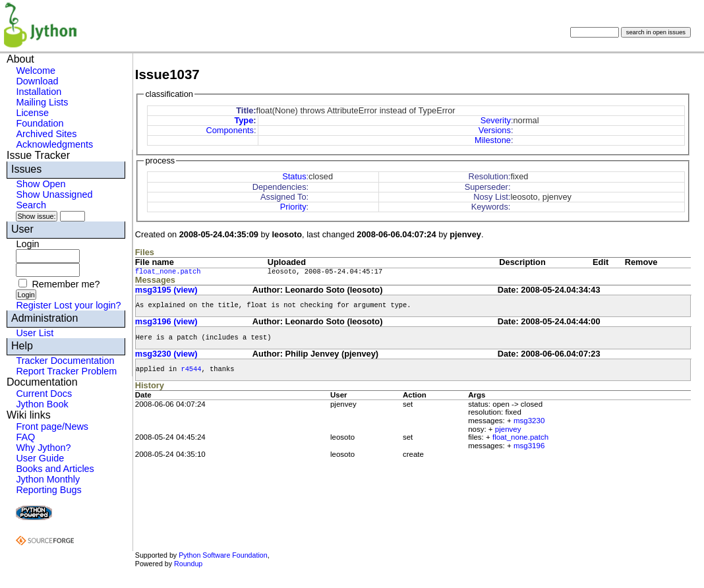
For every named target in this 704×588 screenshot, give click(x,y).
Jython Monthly (48, 479)
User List (35, 333)
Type (244, 120)
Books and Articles (55, 469)
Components (230, 130)
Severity (496, 120)
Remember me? (66, 284)
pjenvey (508, 429)
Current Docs (44, 394)
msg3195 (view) (166, 290)
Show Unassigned (54, 194)
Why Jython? (43, 448)
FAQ (25, 437)
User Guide (40, 458)
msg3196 (529, 446)
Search (31, 205)
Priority (293, 207)
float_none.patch (168, 272)
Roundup (188, 564)
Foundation (40, 123)
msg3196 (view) (166, 321)
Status (294, 176)
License (32, 113)
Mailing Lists (42, 102)
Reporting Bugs (48, 490)
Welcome (36, 71)
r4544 (191, 369)
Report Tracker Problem (66, 371)
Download (37, 81)
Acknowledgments (54, 144)
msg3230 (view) (166, 354)
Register (34, 305)
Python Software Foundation (223, 555)
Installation (39, 92)
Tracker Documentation (65, 361)
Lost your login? (88, 305)
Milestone (493, 140)
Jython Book (42, 404)
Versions (495, 130)
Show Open (41, 184)
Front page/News (52, 426)
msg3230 (529, 421)
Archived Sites (46, 134)
